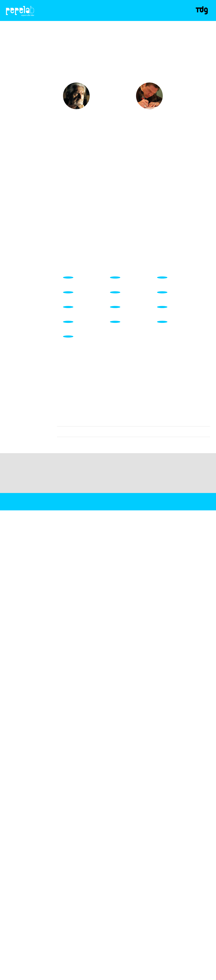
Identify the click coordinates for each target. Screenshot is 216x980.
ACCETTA (164, 977)
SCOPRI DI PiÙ (101, 97)
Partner (112, 16)
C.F (7, 973)
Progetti (82, 16)
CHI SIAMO (65, 16)
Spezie (97, 16)
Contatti (129, 16)
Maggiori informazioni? (182, 977)
